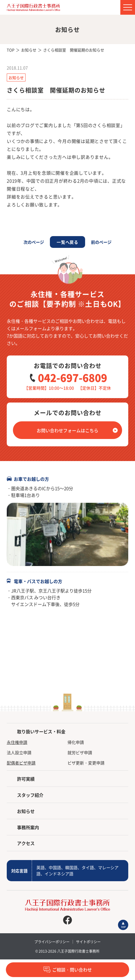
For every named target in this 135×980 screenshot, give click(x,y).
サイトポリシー (88, 942)
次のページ (34, 242)
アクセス (26, 843)
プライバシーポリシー (52, 942)
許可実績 (26, 779)
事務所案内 (28, 827)
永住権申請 (17, 742)
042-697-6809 (72, 377)
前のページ (101, 242)
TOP (11, 50)
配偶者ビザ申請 (21, 763)
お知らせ (29, 50)
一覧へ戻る (67, 242)
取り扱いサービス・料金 (41, 731)
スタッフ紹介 (30, 795)
